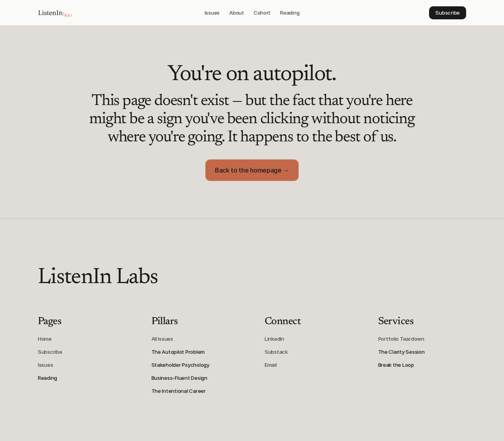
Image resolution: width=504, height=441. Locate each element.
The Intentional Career (179, 391)
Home (45, 339)
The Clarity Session (401, 352)
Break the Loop (396, 365)
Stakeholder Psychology (180, 365)
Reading (48, 378)
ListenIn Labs (98, 278)
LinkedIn (274, 339)
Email (271, 365)
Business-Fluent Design (179, 378)
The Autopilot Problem (178, 352)
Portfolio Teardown (401, 339)
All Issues (162, 339)
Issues (45, 365)
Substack (276, 352)
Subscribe (50, 352)
